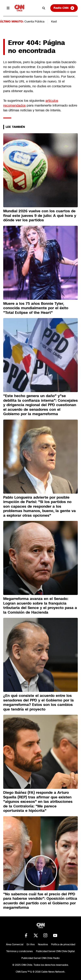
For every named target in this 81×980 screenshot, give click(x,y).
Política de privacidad (63, 944)
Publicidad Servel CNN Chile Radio (40, 958)
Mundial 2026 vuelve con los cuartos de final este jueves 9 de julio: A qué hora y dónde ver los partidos (40, 216)
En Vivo (31, 944)
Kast (54, 21)
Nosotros (43, 944)
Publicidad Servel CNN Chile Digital (55, 951)
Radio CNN (64, 8)
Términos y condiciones (19, 951)
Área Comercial (15, 944)
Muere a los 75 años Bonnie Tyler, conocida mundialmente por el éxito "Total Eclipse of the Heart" (36, 308)
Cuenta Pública (34, 21)
